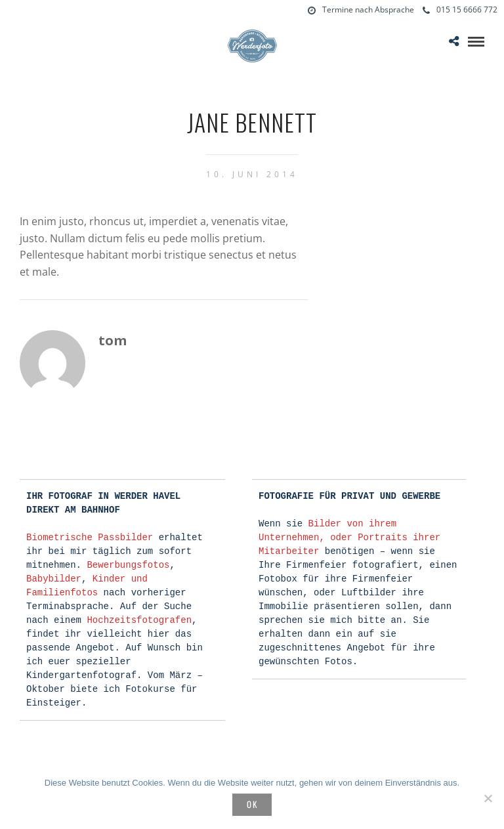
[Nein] (488, 798)
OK (252, 804)
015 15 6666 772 (460, 10)
